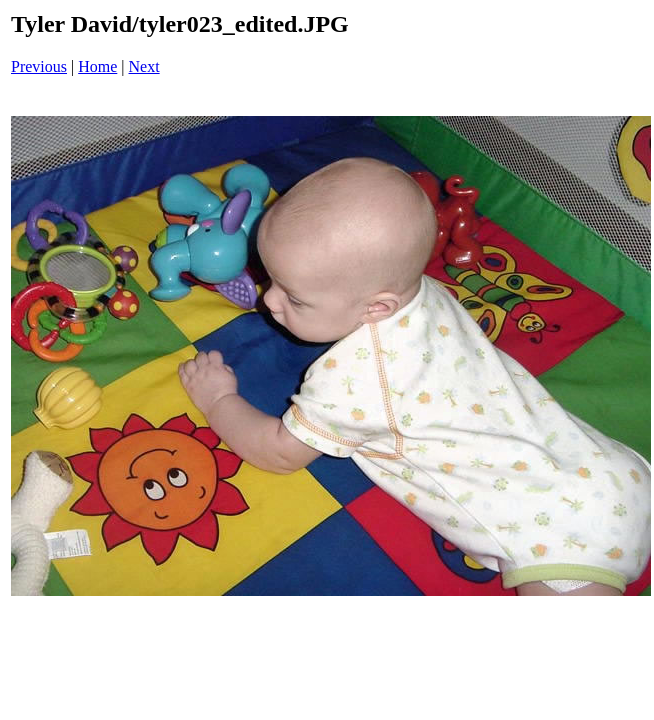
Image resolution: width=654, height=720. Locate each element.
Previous (39, 66)
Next (144, 66)
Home (97, 66)
